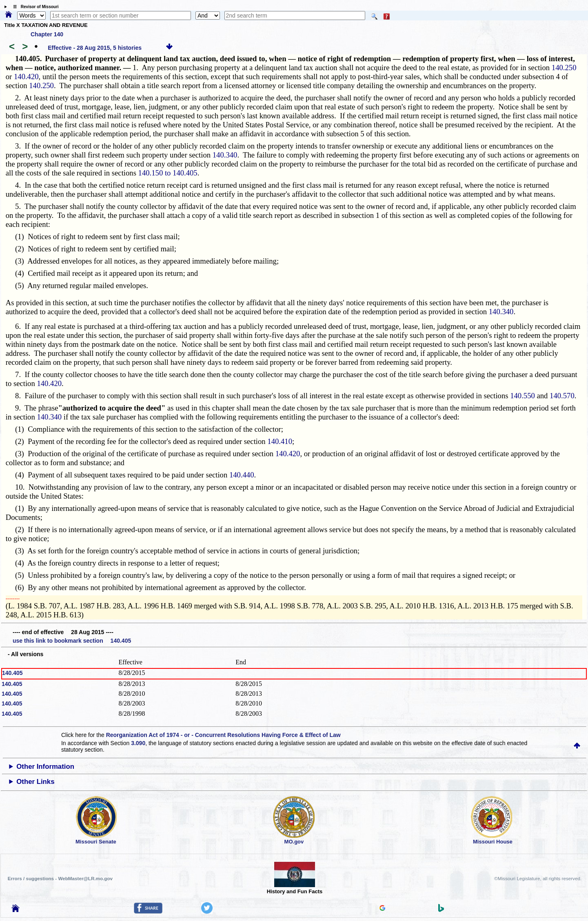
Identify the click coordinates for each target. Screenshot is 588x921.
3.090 (138, 743)
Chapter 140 (47, 34)
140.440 (242, 475)
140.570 (562, 396)
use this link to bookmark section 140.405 (72, 641)
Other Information (45, 767)
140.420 (26, 77)
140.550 (523, 396)
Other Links (35, 782)
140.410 (280, 441)
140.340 (225, 155)
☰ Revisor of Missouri (34, 7)
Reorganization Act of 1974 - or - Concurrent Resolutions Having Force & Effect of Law (223, 735)
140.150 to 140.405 (168, 173)
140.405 (12, 673)
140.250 (564, 68)
